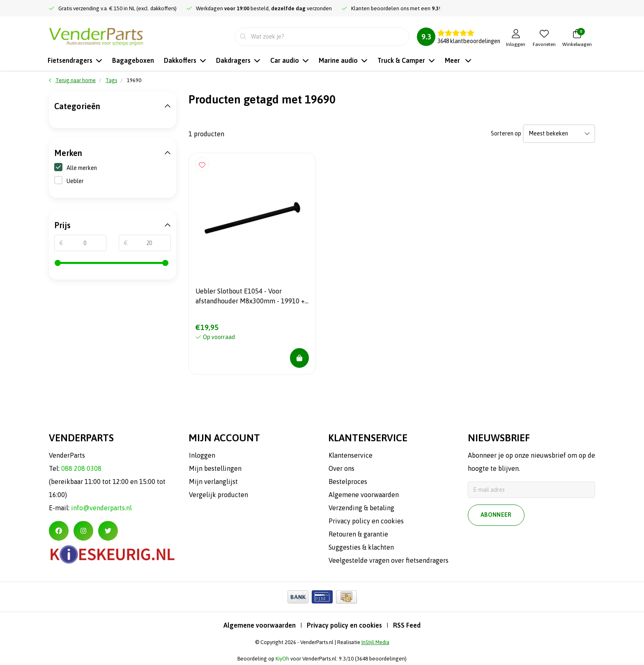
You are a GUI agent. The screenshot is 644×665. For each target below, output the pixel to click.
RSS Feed (407, 625)
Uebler (75, 181)
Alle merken (76, 167)
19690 (134, 80)
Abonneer (496, 515)
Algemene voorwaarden (260, 625)
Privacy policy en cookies (344, 625)
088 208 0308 (81, 468)
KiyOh (282, 659)
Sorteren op (506, 133)
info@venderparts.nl (101, 508)
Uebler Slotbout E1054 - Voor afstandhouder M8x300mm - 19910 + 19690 (250, 297)
